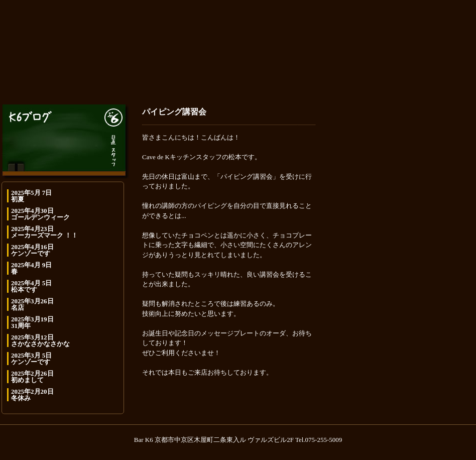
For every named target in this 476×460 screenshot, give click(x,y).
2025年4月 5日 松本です (31, 286)
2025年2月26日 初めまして (32, 377)
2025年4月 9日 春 (31, 268)
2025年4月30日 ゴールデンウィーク (40, 214)
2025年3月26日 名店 (32, 304)
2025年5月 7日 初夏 (31, 196)
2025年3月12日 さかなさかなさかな (40, 340)
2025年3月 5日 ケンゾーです (31, 359)
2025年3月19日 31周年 (32, 322)
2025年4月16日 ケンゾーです (32, 250)
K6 (238, 47)
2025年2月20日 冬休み (32, 395)
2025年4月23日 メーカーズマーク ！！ (44, 232)
